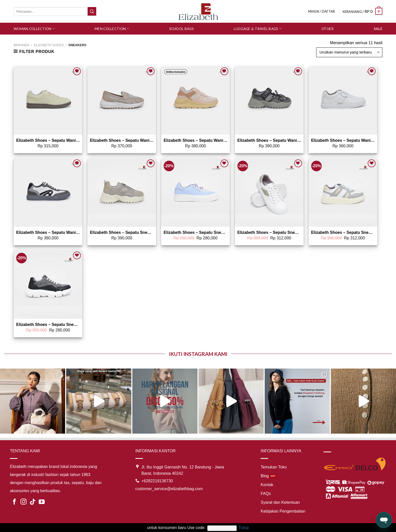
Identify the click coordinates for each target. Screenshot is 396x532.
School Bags (182, 29)
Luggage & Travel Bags (258, 29)
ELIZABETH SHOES (49, 45)
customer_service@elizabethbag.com (169, 489)
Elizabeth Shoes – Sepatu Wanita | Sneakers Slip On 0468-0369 (122, 140)
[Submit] (92, 11)
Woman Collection (34, 29)
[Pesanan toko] (349, 52)
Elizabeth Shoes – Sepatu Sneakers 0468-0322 (122, 232)
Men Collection (112, 29)
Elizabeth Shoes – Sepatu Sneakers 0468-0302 (269, 232)
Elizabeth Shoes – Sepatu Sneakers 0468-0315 (48, 325)
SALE (378, 29)
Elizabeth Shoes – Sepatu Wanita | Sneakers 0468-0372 (195, 140)
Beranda (21, 45)
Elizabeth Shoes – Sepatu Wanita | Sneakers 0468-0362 (48, 232)
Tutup (244, 528)
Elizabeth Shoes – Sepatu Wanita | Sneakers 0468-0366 (343, 140)
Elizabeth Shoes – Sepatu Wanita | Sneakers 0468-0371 (48, 140)
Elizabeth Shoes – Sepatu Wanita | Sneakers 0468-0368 (269, 140)
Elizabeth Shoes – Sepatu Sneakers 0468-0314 (195, 232)
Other (328, 29)
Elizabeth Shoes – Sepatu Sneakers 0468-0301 (343, 232)
